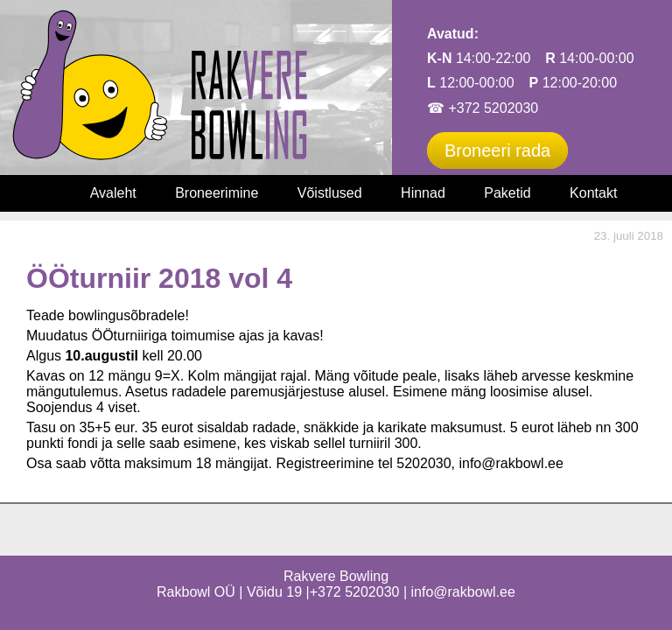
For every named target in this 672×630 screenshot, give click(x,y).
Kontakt (593, 193)
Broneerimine (217, 193)
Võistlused (330, 193)
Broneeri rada (497, 150)
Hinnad (423, 193)
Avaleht (113, 193)
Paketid (507, 193)
